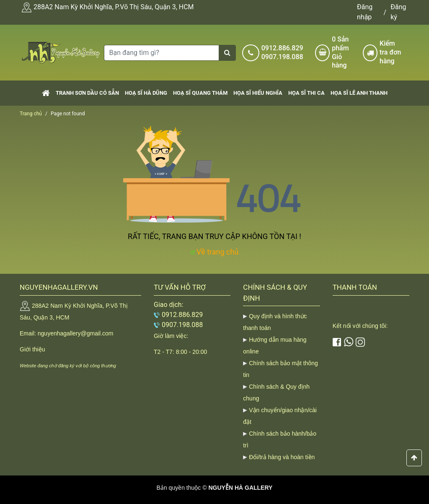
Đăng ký (398, 12)
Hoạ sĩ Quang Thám (200, 93)
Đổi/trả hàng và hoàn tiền (282, 457)
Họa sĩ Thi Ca (306, 93)
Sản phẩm (344, 53)
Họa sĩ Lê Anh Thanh (359, 93)
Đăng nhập (365, 12)
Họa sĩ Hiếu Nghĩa (258, 93)
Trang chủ (31, 114)
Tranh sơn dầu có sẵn (87, 93)
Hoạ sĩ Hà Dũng (146, 93)
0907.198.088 (282, 57)
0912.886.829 (282, 48)
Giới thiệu (32, 349)
